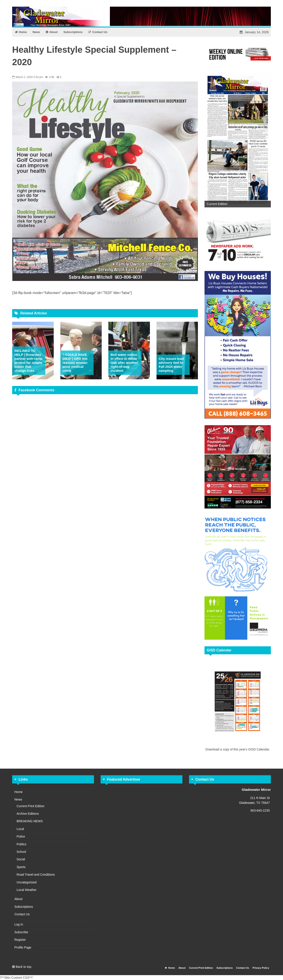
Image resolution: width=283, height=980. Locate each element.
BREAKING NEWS (30, 821)
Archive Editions (28, 814)
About (18, 899)
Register (20, 940)
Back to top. (22, 967)
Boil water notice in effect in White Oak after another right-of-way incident (124, 363)
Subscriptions (24, 907)
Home (18, 792)
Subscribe (21, 932)
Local (20, 829)
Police (21, 836)
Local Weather (27, 890)
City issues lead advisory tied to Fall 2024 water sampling (171, 365)
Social (21, 859)
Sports (21, 867)
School (21, 852)
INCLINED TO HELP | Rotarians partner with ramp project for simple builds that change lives (28, 361)
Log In (19, 924)
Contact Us (22, 914)
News (18, 799)
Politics (21, 844)
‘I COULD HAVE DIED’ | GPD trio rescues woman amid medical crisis (75, 363)
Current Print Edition (31, 806)
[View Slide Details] (238, 140)
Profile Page (23, 947)
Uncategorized (27, 882)
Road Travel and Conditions (36, 875)
